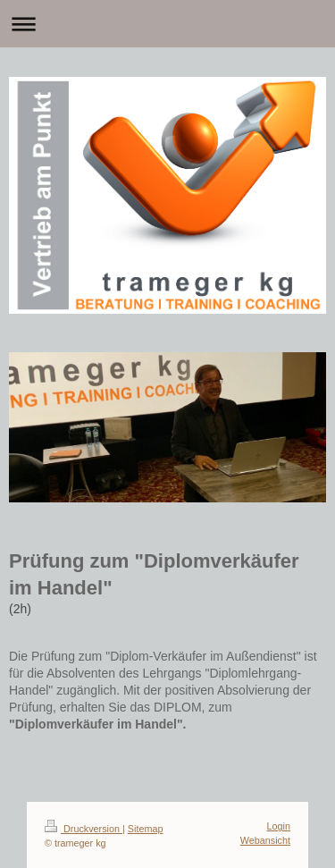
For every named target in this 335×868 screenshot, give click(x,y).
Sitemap (146, 829)
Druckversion (84, 829)
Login (279, 826)
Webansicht (265, 840)
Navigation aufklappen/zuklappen (167, 24)
